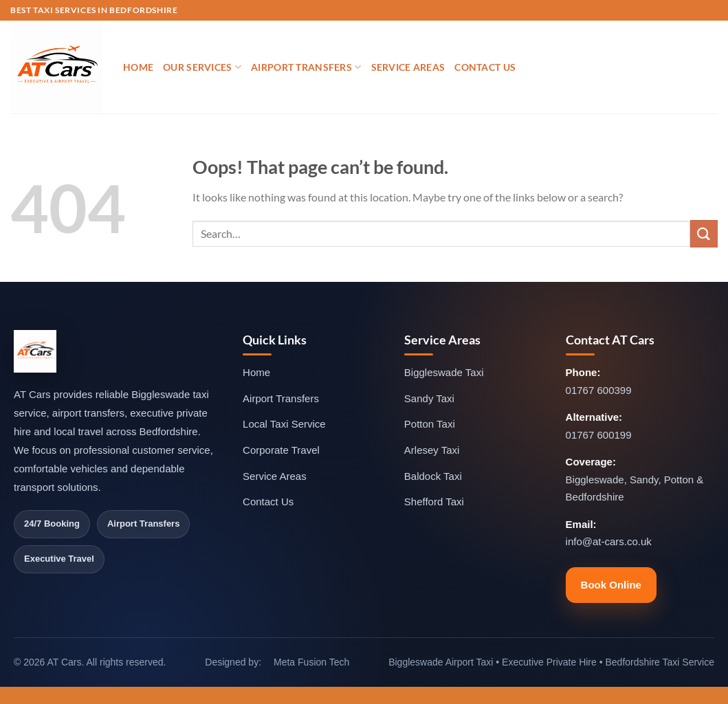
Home (138, 67)
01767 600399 (599, 390)
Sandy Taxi (429, 398)
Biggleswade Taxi (444, 372)
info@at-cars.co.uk (609, 541)
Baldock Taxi (433, 476)
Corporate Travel (281, 450)
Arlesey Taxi (432, 450)
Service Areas (408, 67)
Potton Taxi (430, 424)
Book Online (611, 585)
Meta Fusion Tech (311, 662)
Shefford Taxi (434, 502)
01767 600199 (599, 435)
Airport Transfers (306, 67)
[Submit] (704, 233)
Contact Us (485, 67)
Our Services (202, 67)
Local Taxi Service (284, 424)
